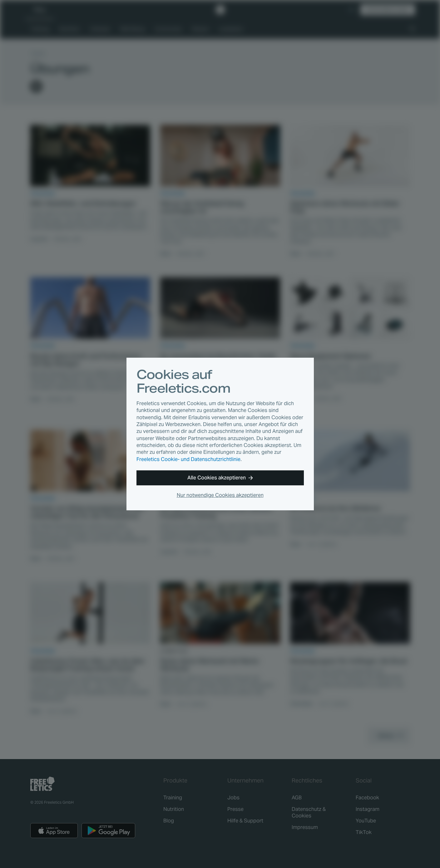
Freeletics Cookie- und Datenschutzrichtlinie (188, 459)
